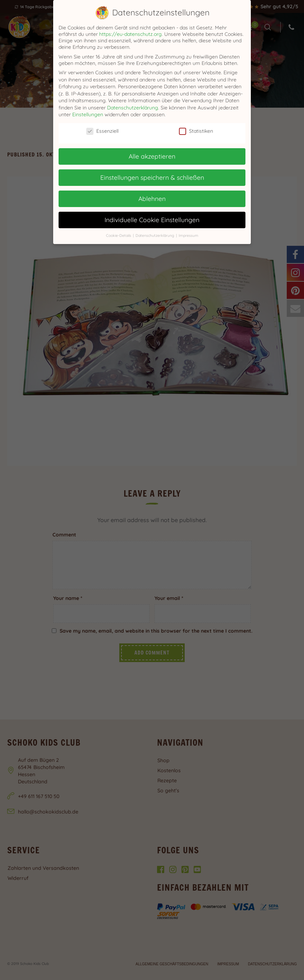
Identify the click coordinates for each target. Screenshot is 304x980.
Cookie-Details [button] (119, 235)
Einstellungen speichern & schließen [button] (152, 177)
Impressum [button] (188, 235)
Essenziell (102, 131)
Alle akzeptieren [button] (152, 156)
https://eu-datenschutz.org (130, 34)
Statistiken (196, 131)
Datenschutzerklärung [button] (155, 235)
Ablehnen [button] (152, 198)
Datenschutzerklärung (133, 108)
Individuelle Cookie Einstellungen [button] (152, 220)
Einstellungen (88, 114)
